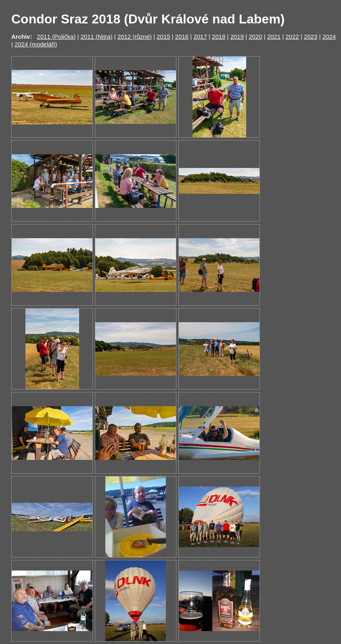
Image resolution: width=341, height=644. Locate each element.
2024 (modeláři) (36, 44)
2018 (219, 37)
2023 (311, 37)
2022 (292, 37)
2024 (329, 37)
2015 (163, 37)
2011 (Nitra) (96, 37)
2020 (255, 37)
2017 (200, 37)
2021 (274, 37)
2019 (237, 37)
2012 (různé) (135, 37)
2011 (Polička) (56, 37)
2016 (182, 37)
